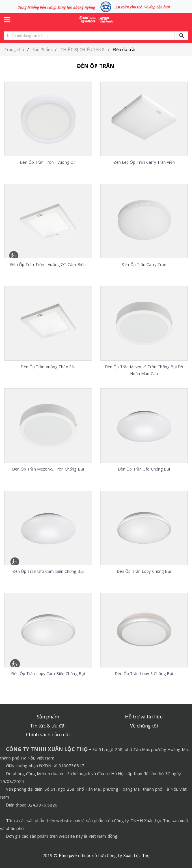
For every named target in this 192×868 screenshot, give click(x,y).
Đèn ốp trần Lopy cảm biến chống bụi (48, 674)
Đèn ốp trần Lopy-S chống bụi (144, 674)
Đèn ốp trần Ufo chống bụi (144, 469)
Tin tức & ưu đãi (48, 726)
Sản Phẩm (42, 49)
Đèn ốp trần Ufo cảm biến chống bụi (48, 571)
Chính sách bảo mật (48, 734)
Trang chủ (14, 49)
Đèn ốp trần (125, 49)
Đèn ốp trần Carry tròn (144, 264)
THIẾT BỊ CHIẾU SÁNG (82, 49)
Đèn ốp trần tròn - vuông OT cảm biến (48, 264)
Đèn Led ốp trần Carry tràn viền (144, 162)
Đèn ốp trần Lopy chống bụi (144, 571)
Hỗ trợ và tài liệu (144, 717)
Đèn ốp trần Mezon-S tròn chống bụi (48, 469)
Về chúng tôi (144, 726)
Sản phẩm (48, 717)
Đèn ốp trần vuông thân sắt (48, 367)
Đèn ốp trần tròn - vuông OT (48, 162)
